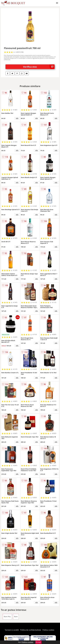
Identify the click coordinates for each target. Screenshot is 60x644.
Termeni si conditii (12, 630)
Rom (16, 617)
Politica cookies (48, 630)
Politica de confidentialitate (31, 630)
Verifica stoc (39, 67)
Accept (38, 642)
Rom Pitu (7, 617)
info (17, 118)
